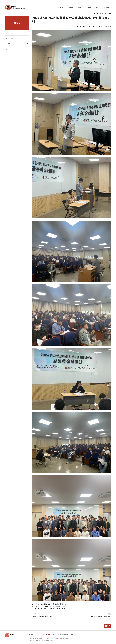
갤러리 (8, 49)
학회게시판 (10, 38)
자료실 (98, 7)
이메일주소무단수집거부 (67, 635)
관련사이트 (108, 7)
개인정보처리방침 (46, 635)
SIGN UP (109, 2)
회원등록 (89, 7)
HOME (96, 2)
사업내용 (70, 7)
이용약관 (37, 635)
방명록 (8, 44)
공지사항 (9, 33)
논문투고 (80, 7)
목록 (108, 626)
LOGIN (102, 2)
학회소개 (61, 7)
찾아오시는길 (55, 635)
